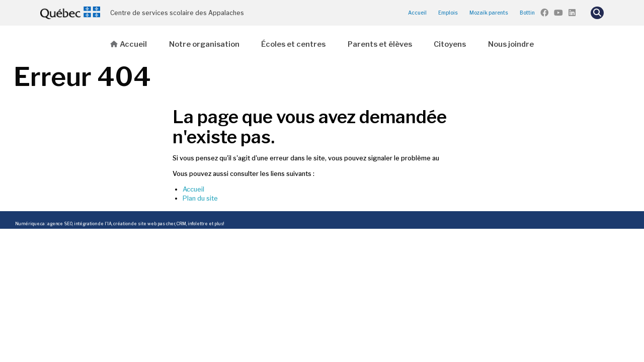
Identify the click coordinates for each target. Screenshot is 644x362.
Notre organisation (204, 44)
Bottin (527, 13)
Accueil (417, 13)
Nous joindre (511, 44)
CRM (181, 224)
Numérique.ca (30, 224)
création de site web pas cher (144, 224)
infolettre (198, 224)
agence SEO (60, 224)
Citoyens (450, 44)
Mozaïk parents (489, 13)
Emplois (448, 13)
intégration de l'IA (93, 224)
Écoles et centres (293, 44)
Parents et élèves (380, 44)
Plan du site (200, 198)
